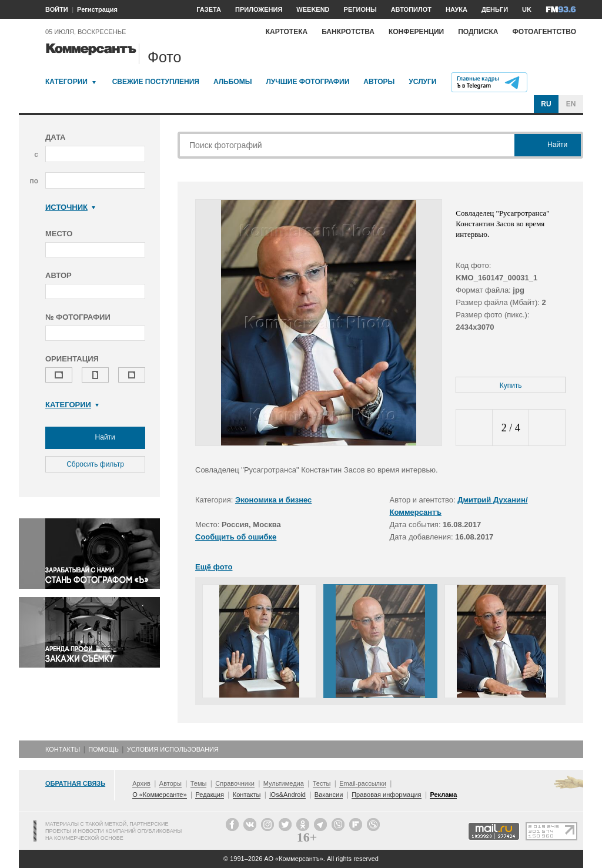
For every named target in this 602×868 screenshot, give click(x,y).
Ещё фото (214, 567)
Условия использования (173, 749)
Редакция (209, 795)
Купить (511, 386)
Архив (141, 783)
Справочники (235, 783)
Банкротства (348, 32)
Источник (70, 207)
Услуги (422, 82)
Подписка (478, 32)
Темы (199, 783)
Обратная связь (75, 783)
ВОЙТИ (57, 9)
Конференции (416, 32)
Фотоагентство (544, 32)
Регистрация (97, 9)
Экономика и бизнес (273, 500)
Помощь (103, 749)
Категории (66, 82)
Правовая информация (386, 795)
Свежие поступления (156, 82)
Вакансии (329, 795)
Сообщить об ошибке (236, 537)
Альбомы (233, 82)
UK (527, 9)
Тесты (322, 783)
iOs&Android (287, 795)
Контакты (63, 749)
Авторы (379, 82)
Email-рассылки (363, 783)
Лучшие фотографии (307, 82)
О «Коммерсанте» (159, 795)
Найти (95, 438)
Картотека (287, 32)
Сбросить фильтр (95, 464)
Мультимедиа (284, 783)
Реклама (443, 795)
